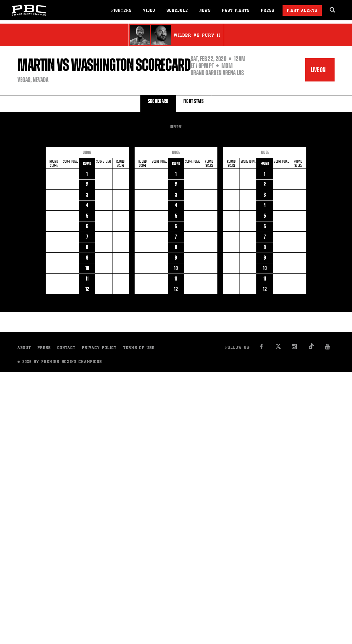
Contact (66, 348)
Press (268, 11)
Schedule (177, 11)
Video (149, 11)
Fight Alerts (302, 11)
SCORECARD (158, 103)
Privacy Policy (99, 348)
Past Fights (236, 11)
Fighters (121, 11)
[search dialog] (333, 10)
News (205, 11)
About (24, 348)
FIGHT (194, 103)
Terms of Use (139, 348)
